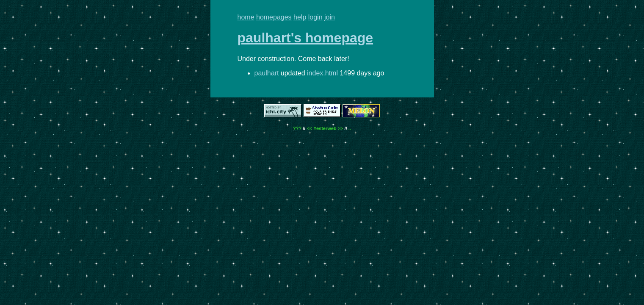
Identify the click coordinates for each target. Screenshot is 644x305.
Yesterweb (325, 128)
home (246, 17)
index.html (322, 73)
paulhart (267, 73)
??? (297, 128)
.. (350, 128)
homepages (274, 17)
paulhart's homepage (305, 38)
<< (309, 128)
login (315, 17)
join (330, 17)
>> (341, 128)
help (300, 17)
